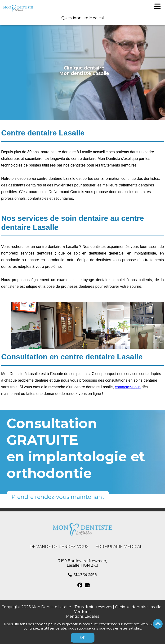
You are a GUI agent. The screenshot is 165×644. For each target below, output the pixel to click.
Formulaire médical (119, 547)
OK (83, 638)
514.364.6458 (85, 575)
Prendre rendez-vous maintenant (58, 497)
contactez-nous (128, 387)
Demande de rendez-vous (59, 547)
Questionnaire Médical (83, 18)
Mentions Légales (82, 616)
